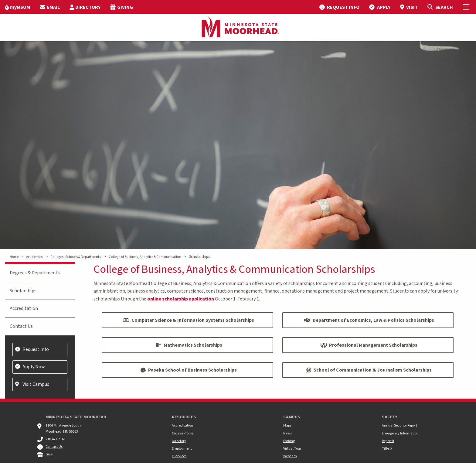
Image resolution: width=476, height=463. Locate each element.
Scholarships (23, 291)
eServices (179, 456)
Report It (388, 441)
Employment (182, 449)
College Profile (182, 433)
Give (49, 454)
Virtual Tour (292, 449)
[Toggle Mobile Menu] (467, 7)
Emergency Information (400, 433)
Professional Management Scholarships (369, 345)
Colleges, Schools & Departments (76, 257)
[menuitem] (17, 7)
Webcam (290, 456)
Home (14, 257)
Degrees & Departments (35, 273)
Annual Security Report (399, 425)
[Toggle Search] (440, 7)
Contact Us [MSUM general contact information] (54, 447)
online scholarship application (181, 299)
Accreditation (24, 308)
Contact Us (21, 326)
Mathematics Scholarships (189, 345)
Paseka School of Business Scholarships (189, 370)
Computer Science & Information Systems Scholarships (189, 320)
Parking (289, 441)
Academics (34, 257)
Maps (287, 425)
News (287, 433)
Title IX (387, 449)
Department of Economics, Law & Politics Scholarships (369, 320)
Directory (179, 441)
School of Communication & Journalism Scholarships (369, 370)
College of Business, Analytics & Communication (145, 257)
